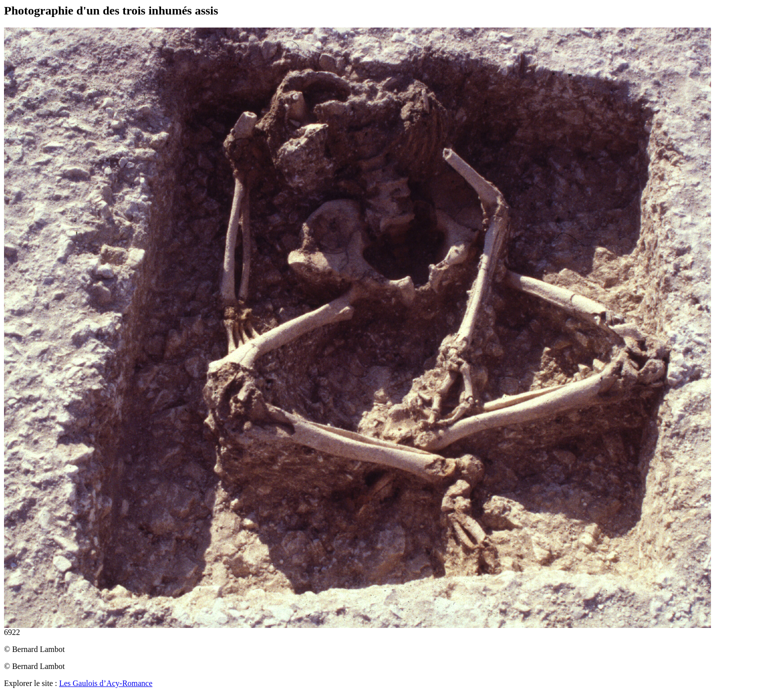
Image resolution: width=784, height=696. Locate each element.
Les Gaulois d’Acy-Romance (106, 683)
